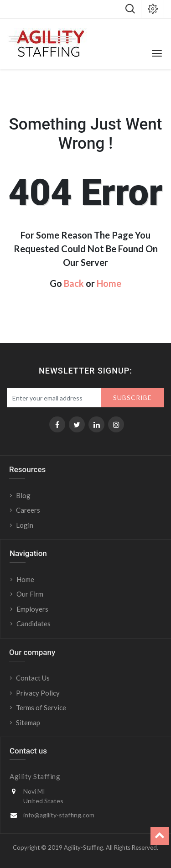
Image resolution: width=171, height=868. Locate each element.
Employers (32, 609)
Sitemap (28, 722)
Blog (23, 495)
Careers (28, 510)
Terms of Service (41, 707)
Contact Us (33, 678)
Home (109, 283)
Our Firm (30, 594)
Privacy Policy (38, 693)
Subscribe (132, 398)
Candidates (34, 624)
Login (25, 525)
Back (74, 283)
